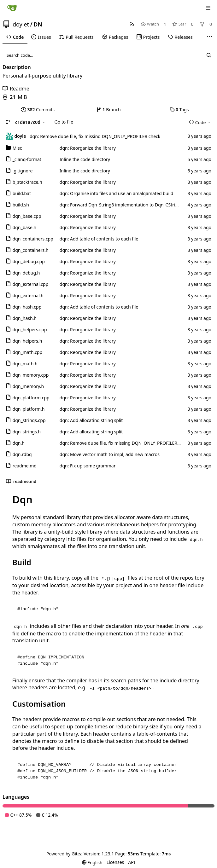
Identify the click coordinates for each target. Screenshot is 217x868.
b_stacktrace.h (27, 182)
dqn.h (19, 443)
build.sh (21, 205)
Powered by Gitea (65, 854)
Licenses (115, 862)
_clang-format (27, 159)
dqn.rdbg (22, 454)
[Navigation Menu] (208, 8)
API (132, 862)
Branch (108, 110)
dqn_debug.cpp (29, 261)
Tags (179, 110)
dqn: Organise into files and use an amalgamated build (116, 193)
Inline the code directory (85, 159)
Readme (16, 89)
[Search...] (209, 55)
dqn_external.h (28, 295)
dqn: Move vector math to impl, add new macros (110, 454)
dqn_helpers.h (27, 341)
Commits (38, 110)
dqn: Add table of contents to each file (99, 239)
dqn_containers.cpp (33, 239)
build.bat (22, 193)
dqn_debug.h (26, 273)
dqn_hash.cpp (27, 307)
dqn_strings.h (27, 432)
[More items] (209, 37)
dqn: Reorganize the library (88, 148)
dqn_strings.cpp (29, 420)
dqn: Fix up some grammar (88, 466)
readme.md (25, 466)
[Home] (12, 8)
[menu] (92, 862)
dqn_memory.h (28, 386)
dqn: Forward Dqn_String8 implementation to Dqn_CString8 (121, 205)
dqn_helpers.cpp (30, 330)
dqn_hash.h (25, 318)
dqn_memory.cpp (31, 375)
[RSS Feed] (132, 24)
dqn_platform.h (29, 409)
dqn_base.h (25, 227)
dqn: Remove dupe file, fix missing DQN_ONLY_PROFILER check (95, 136)
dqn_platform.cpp (31, 398)
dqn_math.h (25, 364)
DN (38, 24)
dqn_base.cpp (27, 216)
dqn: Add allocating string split (91, 420)
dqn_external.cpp (31, 284)
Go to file (64, 122)
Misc (17, 148)
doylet (21, 24)
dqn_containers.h (31, 250)
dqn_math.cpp (27, 352)
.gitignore (23, 171)
